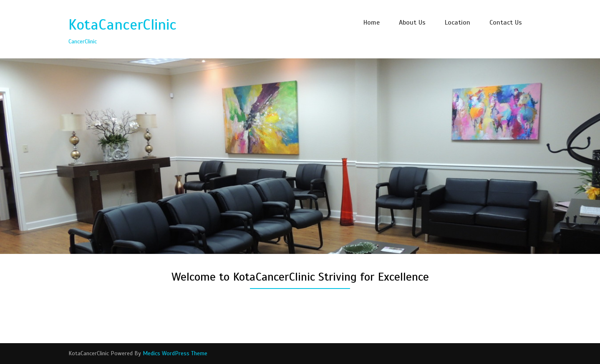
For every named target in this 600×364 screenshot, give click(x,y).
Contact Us (506, 23)
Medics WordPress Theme (175, 353)
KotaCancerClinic (122, 25)
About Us (412, 23)
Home (372, 23)
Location (458, 23)
